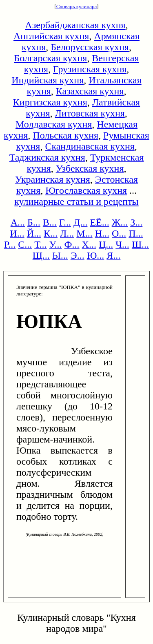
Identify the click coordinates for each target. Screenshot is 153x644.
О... (119, 233)
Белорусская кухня (90, 47)
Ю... (96, 255)
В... (50, 222)
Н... (102, 233)
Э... (78, 255)
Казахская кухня (90, 91)
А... (18, 222)
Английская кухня (51, 36)
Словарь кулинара (77, 6)
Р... (10, 244)
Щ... (41, 255)
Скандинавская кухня (90, 146)
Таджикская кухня (47, 157)
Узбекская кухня (90, 168)
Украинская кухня (53, 179)
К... (51, 233)
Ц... (106, 244)
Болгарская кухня (50, 58)
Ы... (60, 255)
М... (84, 233)
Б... (34, 222)
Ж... (120, 222)
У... (56, 244)
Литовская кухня (90, 113)
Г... (65, 222)
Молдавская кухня (54, 124)
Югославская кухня (86, 190)
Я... (113, 255)
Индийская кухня (48, 80)
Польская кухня (65, 135)
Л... (67, 233)
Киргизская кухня (50, 102)
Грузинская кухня (90, 69)
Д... (80, 222)
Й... (34, 233)
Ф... (72, 244)
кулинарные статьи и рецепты (76, 201)
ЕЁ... (99, 222)
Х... (89, 244)
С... (25, 244)
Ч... (122, 244)
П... (136, 233)
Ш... (140, 244)
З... (136, 222)
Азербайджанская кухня (75, 25)
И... (17, 233)
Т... (40, 244)
